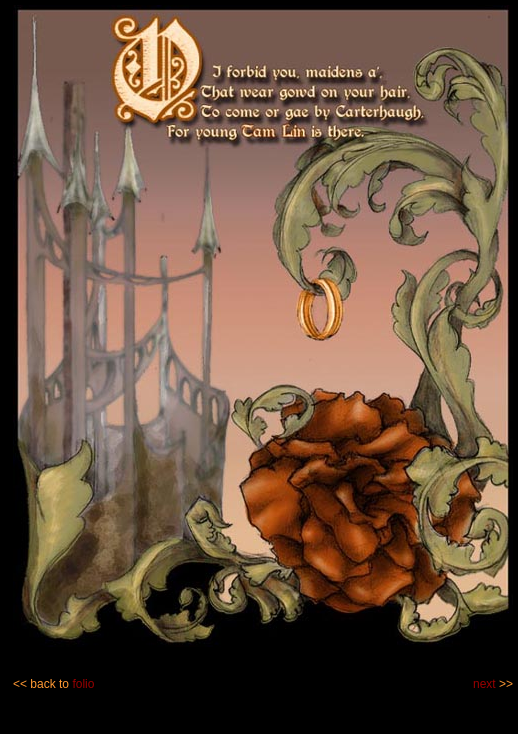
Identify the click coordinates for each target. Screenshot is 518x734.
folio (83, 684)
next (484, 684)
